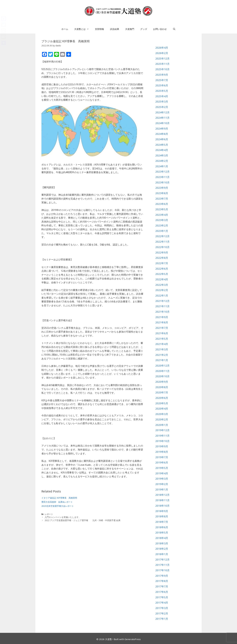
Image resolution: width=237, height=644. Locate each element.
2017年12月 (162, 560)
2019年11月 (162, 436)
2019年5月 (162, 468)
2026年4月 (162, 48)
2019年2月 (162, 484)
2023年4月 (162, 215)
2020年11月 (162, 371)
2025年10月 (162, 69)
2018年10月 (162, 506)
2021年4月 (162, 344)
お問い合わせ (160, 29)
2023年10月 (162, 182)
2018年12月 (162, 495)
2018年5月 (162, 533)
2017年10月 (162, 570)
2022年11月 (162, 242)
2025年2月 (162, 107)
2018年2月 (162, 549)
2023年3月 (162, 220)
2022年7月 (162, 263)
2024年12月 (162, 112)
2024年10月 (162, 123)
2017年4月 (162, 603)
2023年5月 (162, 209)
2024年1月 (162, 166)
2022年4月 (162, 279)
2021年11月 (162, 306)
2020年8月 (162, 387)
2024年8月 (162, 134)
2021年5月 (162, 339)
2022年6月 (162, 269)
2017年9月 (162, 576)
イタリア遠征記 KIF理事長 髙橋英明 (59, 498)
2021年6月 (162, 333)
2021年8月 (162, 322)
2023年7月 (162, 199)
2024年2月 (162, 161)
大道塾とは (83, 29)
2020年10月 (162, 376)
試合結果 (115, 29)
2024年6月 (162, 139)
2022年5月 (162, 274)
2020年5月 (162, 403)
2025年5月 (162, 91)
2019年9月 (162, 446)
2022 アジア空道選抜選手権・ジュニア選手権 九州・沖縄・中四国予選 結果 (83, 520)
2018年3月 (162, 543)
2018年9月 (162, 511)
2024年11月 (162, 118)
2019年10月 (162, 441)
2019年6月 (162, 462)
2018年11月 (162, 500)
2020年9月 (162, 382)
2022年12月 (162, 236)
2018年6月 (162, 527)
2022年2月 (162, 290)
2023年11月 (162, 177)
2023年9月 (162, 188)
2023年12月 (162, 172)
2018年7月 (162, 522)
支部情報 (99, 29)
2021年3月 (162, 349)
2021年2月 (162, 355)
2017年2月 (162, 613)
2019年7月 (162, 457)
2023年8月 (162, 193)
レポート (49, 514)
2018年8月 (162, 516)
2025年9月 (162, 75)
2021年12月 (162, 301)
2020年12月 (162, 366)
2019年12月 (162, 430)
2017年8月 (162, 581)
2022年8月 (162, 258)
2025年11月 (162, 64)
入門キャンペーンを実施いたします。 (63, 517)
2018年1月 (162, 554)
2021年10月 (162, 312)
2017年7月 (162, 586)
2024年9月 (162, 129)
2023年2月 (162, 225)
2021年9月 (162, 317)
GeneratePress (133, 639)
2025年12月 (162, 58)
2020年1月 (162, 425)
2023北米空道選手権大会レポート (58, 506)
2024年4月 (162, 150)
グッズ (144, 29)
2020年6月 (162, 398)
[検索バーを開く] (174, 29)
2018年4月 (162, 538)
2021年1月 (162, 360)
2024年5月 (162, 145)
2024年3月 (162, 155)
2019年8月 (162, 452)
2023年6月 (162, 204)
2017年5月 (162, 597)
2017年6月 (162, 592)
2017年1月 (162, 619)
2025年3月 (162, 102)
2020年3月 (162, 414)
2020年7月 (162, 392)
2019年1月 (162, 489)
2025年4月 (162, 96)
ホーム (65, 29)
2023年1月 (162, 231)
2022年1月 (162, 296)
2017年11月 (162, 565)
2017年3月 (162, 608)
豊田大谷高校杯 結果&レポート (57, 502)
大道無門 (130, 29)
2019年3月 (162, 479)
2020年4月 (162, 409)
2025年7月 (162, 80)
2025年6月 (162, 85)
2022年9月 (162, 252)
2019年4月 (162, 473)
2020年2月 (162, 419)
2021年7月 (162, 328)
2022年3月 (162, 285)
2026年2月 (162, 53)
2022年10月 (162, 247)
